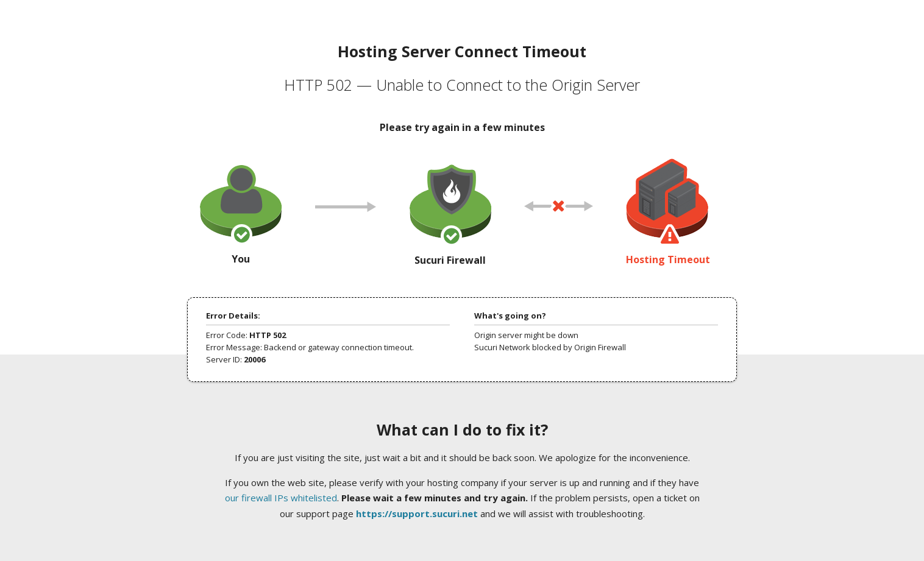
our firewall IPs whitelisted (281, 498)
